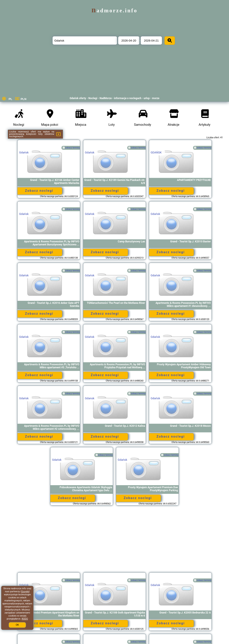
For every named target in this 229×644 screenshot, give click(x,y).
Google (25, 592)
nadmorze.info (114, 10)
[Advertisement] (115, 541)
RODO (25, 619)
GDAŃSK (156, 152)
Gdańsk (24, 152)
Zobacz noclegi (39, 191)
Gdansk (90, 398)
